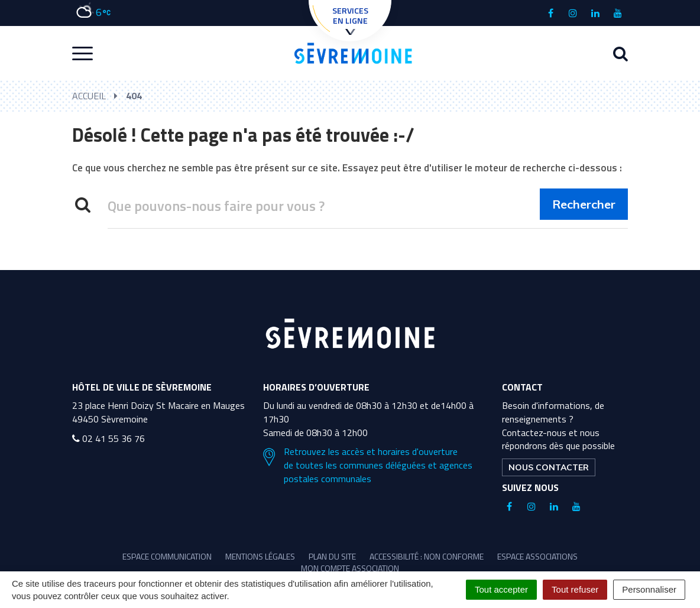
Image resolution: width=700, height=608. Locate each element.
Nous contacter (549, 467)
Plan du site (332, 556)
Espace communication (167, 556)
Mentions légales (260, 556)
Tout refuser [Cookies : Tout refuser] (575, 589)
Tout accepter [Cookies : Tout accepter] (501, 589)
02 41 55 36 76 (108, 438)
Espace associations (537, 556)
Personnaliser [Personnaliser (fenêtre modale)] (649, 589)
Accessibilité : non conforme (427, 556)
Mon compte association (350, 568)
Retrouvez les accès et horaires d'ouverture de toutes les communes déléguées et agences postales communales (368, 465)
